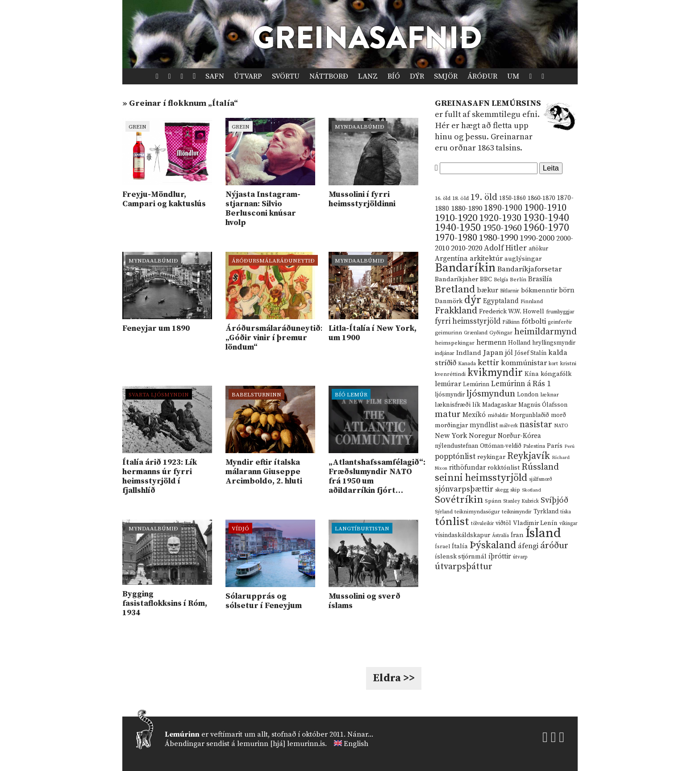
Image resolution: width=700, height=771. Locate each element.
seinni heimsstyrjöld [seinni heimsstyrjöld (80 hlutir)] (481, 478)
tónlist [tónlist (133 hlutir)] (452, 522)
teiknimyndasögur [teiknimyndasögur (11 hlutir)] (477, 512)
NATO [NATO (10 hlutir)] (561, 426)
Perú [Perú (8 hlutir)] (569, 446)
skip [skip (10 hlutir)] (515, 490)
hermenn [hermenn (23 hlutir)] (491, 342)
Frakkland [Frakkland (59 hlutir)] (456, 311)
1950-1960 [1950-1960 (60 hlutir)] (502, 228)
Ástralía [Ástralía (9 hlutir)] (500, 536)
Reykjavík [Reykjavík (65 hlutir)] (529, 456)
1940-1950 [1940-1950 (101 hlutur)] (458, 228)
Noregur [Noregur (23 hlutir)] (482, 436)
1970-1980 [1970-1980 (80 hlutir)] (456, 238)
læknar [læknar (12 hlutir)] (550, 395)
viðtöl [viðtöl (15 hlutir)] (503, 523)
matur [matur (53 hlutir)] (448, 414)
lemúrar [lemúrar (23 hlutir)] (448, 384)
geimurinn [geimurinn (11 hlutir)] (448, 333)
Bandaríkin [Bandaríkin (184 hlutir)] (465, 268)
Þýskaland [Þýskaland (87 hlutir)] (493, 545)
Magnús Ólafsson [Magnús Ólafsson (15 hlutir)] (543, 405)
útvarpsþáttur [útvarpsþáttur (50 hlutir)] (464, 567)
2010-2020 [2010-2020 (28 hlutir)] (467, 248)
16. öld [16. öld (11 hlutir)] (443, 198)
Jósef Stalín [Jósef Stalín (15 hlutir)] (531, 353)
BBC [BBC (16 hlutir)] (486, 279)
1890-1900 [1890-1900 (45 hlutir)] (503, 208)
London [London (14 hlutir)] (528, 395)
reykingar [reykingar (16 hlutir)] (491, 457)
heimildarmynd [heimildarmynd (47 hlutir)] (546, 332)
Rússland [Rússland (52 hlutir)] (540, 467)
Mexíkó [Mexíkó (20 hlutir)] (474, 415)
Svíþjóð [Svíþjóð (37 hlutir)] (554, 500)
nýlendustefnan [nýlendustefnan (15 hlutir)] (456, 446)
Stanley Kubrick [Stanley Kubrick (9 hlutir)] (521, 501)
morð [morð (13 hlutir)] (558, 415)
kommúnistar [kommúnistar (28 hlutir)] (524, 363)
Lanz (368, 76)
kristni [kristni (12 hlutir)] (568, 363)
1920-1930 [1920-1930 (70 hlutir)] (500, 218)
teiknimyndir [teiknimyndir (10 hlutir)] (517, 512)
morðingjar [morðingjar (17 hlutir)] (451, 425)
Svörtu (286, 76)
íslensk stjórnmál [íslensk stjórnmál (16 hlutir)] (461, 557)
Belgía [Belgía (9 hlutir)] (501, 280)
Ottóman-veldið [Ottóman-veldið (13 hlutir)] (501, 446)
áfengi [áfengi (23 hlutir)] (528, 546)
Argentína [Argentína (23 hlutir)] (451, 258)
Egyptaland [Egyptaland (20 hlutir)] (501, 301)
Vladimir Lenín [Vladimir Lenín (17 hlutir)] (535, 523)
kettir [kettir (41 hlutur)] (488, 363)
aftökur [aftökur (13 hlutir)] (538, 249)
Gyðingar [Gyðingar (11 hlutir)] (501, 333)
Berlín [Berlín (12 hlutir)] (518, 279)
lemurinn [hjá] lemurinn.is (281, 744)
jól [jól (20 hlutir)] (509, 353)
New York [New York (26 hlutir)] (451, 436)
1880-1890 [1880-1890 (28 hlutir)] (467, 208)
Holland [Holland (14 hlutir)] (519, 343)
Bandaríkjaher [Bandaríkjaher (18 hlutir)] (456, 279)
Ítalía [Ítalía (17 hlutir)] (460, 546)
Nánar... (360, 734)
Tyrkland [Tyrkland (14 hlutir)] (546, 512)
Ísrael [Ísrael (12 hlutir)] (442, 546)
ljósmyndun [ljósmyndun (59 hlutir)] (491, 394)
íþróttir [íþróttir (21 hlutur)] (500, 556)
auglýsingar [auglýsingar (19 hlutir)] (523, 259)
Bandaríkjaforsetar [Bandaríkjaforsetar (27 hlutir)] (529, 269)
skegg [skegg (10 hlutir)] (502, 490)
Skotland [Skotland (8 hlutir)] (531, 490)
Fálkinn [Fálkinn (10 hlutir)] (511, 322)
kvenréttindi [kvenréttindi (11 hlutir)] (450, 374)
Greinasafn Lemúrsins (488, 103)
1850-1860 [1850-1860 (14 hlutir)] (512, 198)
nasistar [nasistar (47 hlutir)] (536, 425)
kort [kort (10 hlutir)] (553, 364)
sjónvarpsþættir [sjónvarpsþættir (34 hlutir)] (464, 489)
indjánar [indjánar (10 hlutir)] (445, 353)
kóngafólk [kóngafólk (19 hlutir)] (556, 374)
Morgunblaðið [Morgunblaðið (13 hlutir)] (530, 415)
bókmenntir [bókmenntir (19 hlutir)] (539, 290)
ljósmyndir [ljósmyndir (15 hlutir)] (450, 395)
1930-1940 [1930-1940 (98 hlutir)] (546, 218)
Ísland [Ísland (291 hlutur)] (543, 533)
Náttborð (329, 76)
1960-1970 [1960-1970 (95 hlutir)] (546, 228)
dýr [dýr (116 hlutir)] (473, 300)
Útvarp (248, 76)
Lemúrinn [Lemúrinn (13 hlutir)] (476, 384)
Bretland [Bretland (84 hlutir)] (455, 290)
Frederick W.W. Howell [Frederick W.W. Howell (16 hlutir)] (512, 312)
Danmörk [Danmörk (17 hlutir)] (449, 301)
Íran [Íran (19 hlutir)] (517, 535)
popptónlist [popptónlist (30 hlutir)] (455, 457)
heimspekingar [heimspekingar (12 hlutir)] (455, 343)
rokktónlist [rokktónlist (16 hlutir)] (504, 468)
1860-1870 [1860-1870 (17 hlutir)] (541, 198)
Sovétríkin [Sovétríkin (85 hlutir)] (459, 500)
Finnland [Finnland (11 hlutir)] (532, 302)
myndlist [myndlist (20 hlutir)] (484, 425)
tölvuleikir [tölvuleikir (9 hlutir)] (482, 524)
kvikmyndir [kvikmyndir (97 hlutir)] (495, 373)
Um (513, 76)
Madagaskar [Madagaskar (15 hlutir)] (499, 405)
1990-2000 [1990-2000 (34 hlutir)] (537, 238)
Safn (215, 76)
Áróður (482, 76)
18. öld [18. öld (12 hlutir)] (460, 198)
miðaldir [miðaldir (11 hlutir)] (498, 415)
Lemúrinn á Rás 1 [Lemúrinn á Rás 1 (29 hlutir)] (521, 384)
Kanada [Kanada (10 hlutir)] (467, 364)
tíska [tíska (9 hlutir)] (566, 512)
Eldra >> (394, 678)
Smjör (446, 76)
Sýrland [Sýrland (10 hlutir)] (444, 512)
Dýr (417, 76)
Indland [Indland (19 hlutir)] (469, 353)
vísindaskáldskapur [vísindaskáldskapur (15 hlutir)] (462, 535)
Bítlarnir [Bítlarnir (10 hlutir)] (510, 291)
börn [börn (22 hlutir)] (567, 290)
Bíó (394, 76)
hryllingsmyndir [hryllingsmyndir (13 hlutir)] (554, 343)
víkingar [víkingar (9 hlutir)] (568, 524)
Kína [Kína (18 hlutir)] (532, 374)
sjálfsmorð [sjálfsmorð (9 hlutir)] (541, 479)
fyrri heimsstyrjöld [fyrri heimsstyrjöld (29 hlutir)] (468, 321)
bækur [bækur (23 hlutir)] (487, 290)
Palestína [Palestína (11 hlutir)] (534, 446)
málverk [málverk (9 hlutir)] (509, 426)
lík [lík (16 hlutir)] (476, 405)
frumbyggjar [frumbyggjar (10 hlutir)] (560, 312)
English (356, 744)
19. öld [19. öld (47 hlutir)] (484, 198)
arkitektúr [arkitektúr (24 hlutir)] (486, 258)
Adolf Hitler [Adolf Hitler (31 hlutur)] (505, 248)
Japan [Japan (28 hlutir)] (493, 353)
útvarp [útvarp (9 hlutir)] (520, 557)
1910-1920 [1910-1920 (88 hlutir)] (456, 218)
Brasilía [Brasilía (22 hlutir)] (540, 279)
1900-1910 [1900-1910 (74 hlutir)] (545, 208)
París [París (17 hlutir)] (555, 446)
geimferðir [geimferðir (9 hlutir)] (560, 322)
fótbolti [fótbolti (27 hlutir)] (534, 322)
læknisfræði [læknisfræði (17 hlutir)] (453, 405)
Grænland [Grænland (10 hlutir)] (476, 333)
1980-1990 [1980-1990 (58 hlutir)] (498, 238)
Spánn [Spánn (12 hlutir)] (493, 501)
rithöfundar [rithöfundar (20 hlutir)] (467, 468)
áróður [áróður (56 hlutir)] (554, 546)
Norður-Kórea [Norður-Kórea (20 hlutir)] (519, 436)
